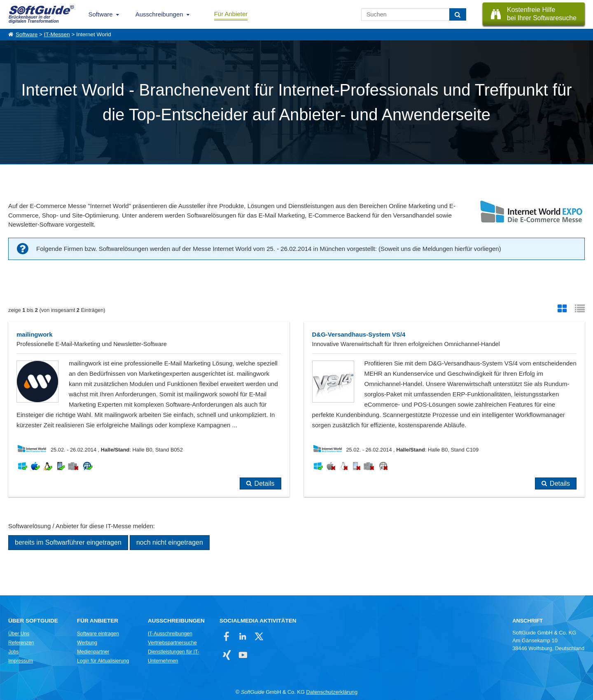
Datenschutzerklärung (332, 692)
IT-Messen (57, 34)
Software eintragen (98, 634)
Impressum (21, 661)
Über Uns (19, 634)
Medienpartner (93, 652)
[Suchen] (458, 14)
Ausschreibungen (159, 14)
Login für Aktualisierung (103, 661)
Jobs (14, 652)
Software (101, 14)
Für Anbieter (231, 14)
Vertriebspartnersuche (172, 643)
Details (265, 483)
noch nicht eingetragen (170, 542)
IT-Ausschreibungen (170, 634)
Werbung (87, 643)
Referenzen (21, 643)
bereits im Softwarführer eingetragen (68, 542)
